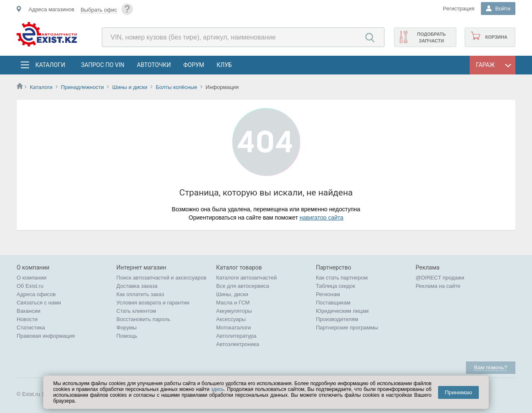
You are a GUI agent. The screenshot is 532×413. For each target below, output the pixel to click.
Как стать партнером (342, 278)
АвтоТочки (154, 65)
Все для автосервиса (243, 286)
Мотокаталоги (234, 328)
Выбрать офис (99, 10)
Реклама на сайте (438, 286)
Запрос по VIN (103, 65)
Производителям (337, 319)
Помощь (127, 336)
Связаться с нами (39, 303)
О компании (32, 278)
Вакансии (28, 311)
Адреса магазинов (52, 9)
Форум (194, 65)
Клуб (224, 65)
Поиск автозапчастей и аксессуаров (161, 278)
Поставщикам (333, 303)
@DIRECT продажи (440, 278)
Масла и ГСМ (233, 303)
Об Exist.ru (30, 286)
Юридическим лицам (342, 311)
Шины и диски (130, 87)
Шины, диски (232, 294)
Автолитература (236, 336)
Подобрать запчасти (431, 37)
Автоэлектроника (238, 344)
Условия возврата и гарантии (153, 303)
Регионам (328, 294)
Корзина (496, 37)
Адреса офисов (36, 294)
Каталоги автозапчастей (246, 278)
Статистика (31, 328)
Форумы (127, 328)
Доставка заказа (137, 286)
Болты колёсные (177, 87)
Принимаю (458, 392)
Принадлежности (82, 87)
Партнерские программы (347, 328)
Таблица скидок (336, 286)
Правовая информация (46, 336)
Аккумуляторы (234, 311)
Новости (27, 319)
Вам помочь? (491, 367)
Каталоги (50, 65)
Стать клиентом (136, 311)
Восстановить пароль (143, 319)
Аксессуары (231, 319)
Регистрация (459, 9)
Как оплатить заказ (140, 294)
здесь (218, 389)
